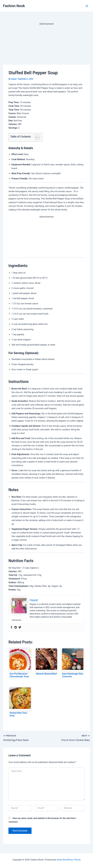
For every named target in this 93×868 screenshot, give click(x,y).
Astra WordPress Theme (69, 860)
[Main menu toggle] (87, 6)
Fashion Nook (14, 6)
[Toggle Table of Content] (36, 137)
